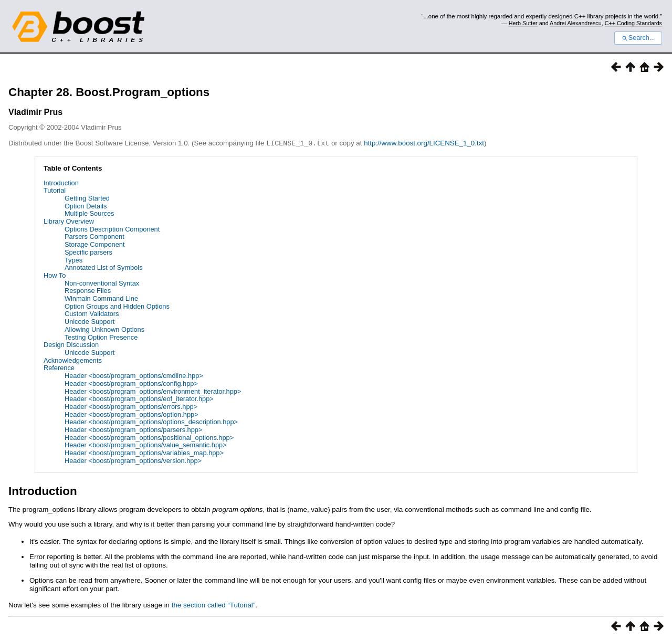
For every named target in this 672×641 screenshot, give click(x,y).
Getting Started (87, 198)
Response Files (88, 290)
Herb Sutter (523, 23)
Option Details (86, 206)
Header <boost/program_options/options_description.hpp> (151, 421)
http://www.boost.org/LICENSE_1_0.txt (424, 143)
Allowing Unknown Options (104, 329)
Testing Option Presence (101, 337)
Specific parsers (88, 252)
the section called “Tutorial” (214, 605)
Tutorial (55, 190)
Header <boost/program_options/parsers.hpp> (134, 429)
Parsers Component (94, 236)
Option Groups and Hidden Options (117, 306)
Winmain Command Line (101, 298)
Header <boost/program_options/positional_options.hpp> (149, 437)
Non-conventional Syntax (102, 283)
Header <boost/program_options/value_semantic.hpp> (146, 444)
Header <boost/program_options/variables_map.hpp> (144, 452)
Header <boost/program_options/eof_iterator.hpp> (139, 398)
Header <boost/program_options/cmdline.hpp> (134, 375)
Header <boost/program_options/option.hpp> (132, 414)
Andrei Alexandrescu (576, 23)
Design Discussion (71, 344)
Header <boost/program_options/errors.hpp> (131, 406)
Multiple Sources (90, 213)
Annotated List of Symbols (104, 267)
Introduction (61, 182)
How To (55, 275)
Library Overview (69, 221)
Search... (638, 38)
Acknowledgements (73, 360)
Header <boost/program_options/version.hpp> (133, 460)
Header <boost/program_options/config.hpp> (131, 383)
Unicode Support (90, 321)
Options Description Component (112, 229)
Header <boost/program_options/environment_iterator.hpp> (153, 391)
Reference (59, 367)
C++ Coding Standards (633, 23)
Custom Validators (92, 313)
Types (73, 260)
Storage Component (95, 244)
